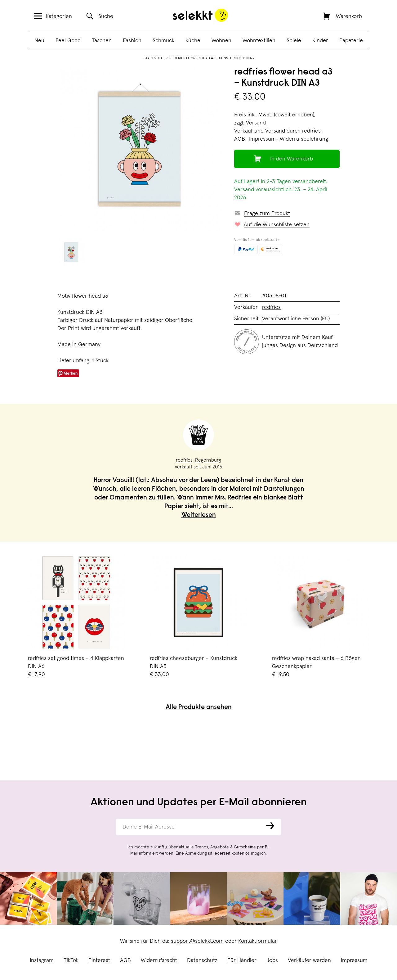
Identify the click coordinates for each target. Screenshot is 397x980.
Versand (256, 123)
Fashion (132, 41)
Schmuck (163, 41)
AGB (125, 960)
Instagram (42, 960)
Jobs (272, 960)
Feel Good (68, 41)
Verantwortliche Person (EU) (296, 319)
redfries (311, 131)
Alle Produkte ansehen (199, 708)
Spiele (294, 41)
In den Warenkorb (292, 159)
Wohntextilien (259, 41)
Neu (39, 41)
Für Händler (242, 960)
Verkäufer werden (309, 960)
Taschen (102, 41)
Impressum (354, 960)
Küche (193, 41)
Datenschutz (202, 960)
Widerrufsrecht (159, 960)
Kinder (320, 41)
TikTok (71, 960)
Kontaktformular (258, 941)
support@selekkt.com (197, 941)
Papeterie (351, 41)
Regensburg (208, 460)
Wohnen (221, 41)
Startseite (153, 58)
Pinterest (99, 960)
